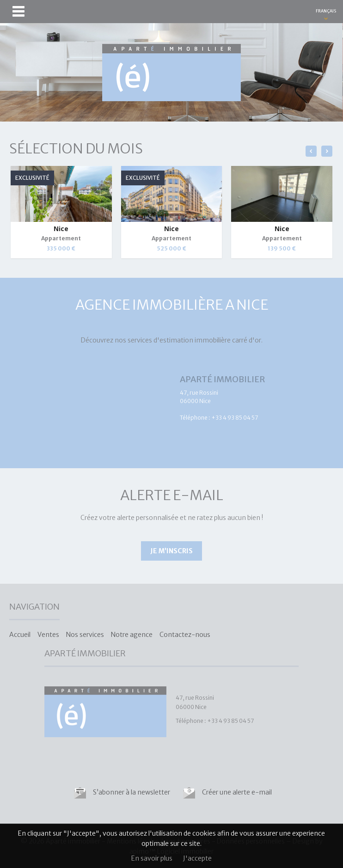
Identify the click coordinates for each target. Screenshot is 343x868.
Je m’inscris (171, 551)
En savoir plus (152, 858)
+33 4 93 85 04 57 (235, 418)
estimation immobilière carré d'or (210, 340)
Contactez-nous (185, 635)
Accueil (20, 635)
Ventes (48, 635)
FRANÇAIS (326, 11)
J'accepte (197, 858)
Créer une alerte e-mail (237, 792)
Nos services (85, 635)
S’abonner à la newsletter (132, 792)
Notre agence (132, 635)
